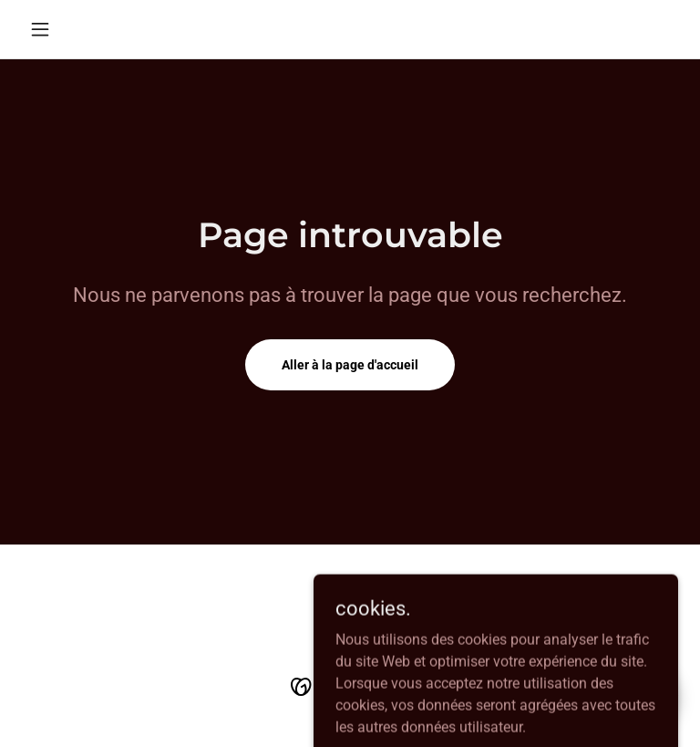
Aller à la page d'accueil (350, 365)
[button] (71, 29)
